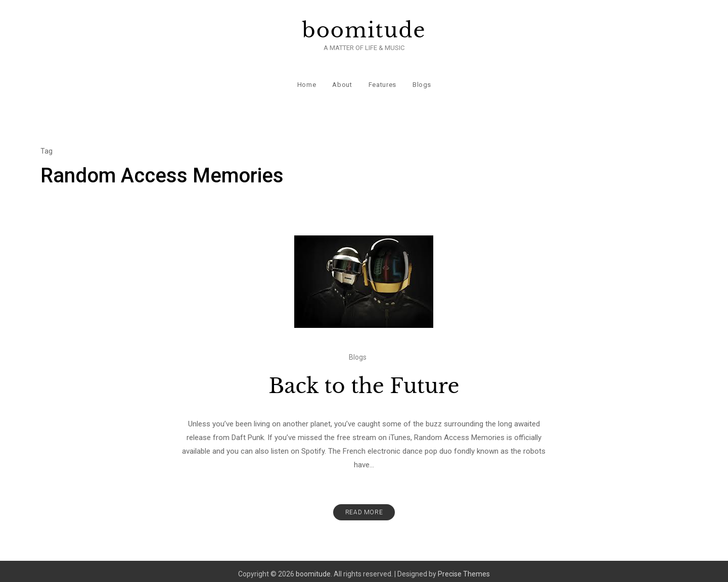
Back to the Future (364, 380)
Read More (364, 507)
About (342, 81)
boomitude (364, 30)
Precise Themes (464, 568)
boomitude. (314, 568)
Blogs (421, 81)
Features (382, 81)
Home (306, 81)
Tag (47, 145)
